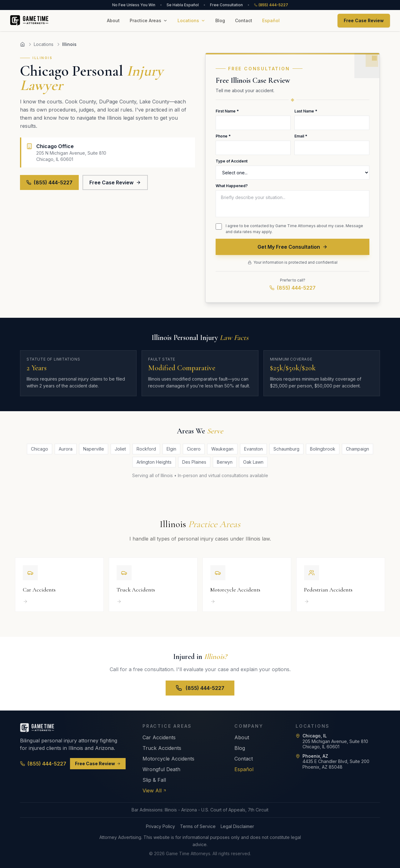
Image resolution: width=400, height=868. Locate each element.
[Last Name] (332, 123)
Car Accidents (159, 737)
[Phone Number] (253, 148)
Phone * (223, 136)
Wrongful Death (161, 769)
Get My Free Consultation (292, 247)
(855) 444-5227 (271, 5)
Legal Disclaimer (237, 826)
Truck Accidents (162, 748)
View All (155, 791)
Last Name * (306, 111)
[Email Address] (332, 148)
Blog (220, 20)
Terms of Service (198, 826)
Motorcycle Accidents (168, 759)
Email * (301, 136)
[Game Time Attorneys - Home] (29, 21)
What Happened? (232, 186)
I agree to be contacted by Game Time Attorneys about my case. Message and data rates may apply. (294, 229)
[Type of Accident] (292, 173)
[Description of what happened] (292, 204)
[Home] (22, 44)
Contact (244, 20)
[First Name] (253, 123)
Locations (191, 20)
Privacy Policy (160, 826)
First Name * (227, 111)
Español (271, 20)
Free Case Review (364, 20)
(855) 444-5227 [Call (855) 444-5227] (43, 764)
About (113, 20)
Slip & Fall (154, 780)
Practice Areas (149, 20)
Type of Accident (232, 161)
